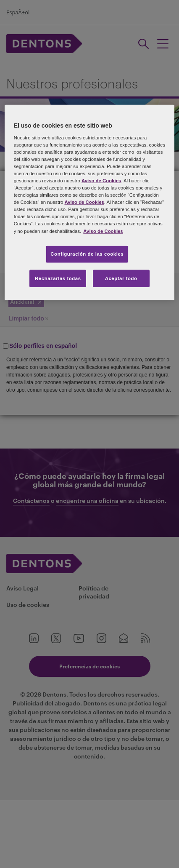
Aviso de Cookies (101, 181)
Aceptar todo (121, 278)
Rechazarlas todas (58, 278)
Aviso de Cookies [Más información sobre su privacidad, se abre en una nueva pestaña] (103, 231)
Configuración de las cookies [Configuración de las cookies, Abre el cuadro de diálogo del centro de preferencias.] (87, 254)
